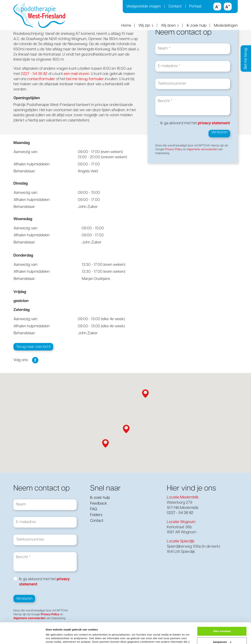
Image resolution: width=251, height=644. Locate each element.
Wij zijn (146, 26)
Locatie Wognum (181, 522)
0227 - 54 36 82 (34, 74)
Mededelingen (226, 26)
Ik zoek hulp (197, 26)
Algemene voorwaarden (202, 150)
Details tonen (54, 637)
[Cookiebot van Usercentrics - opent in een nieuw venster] (23, 637)
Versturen (219, 132)
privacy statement (214, 123)
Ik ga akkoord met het (195, 123)
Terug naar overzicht (33, 347)
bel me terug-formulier (85, 79)
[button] (145, 394)
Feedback (99, 504)
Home (126, 26)
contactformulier (41, 79)
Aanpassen (222, 625)
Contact (175, 7)
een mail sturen (76, 74)
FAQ (94, 509)
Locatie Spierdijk (181, 541)
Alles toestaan (222, 614)
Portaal (195, 7)
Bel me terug (246, 59)
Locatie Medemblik (183, 498)
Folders (96, 515)
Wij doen (170, 26)
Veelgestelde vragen (143, 7)
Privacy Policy (174, 150)
